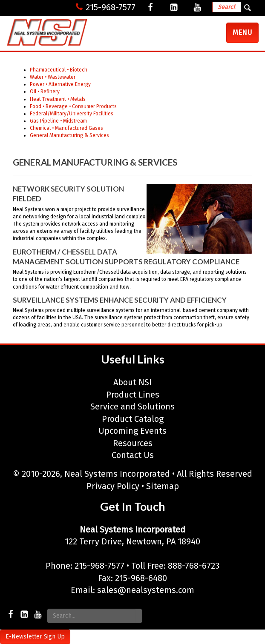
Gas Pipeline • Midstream (58, 121)
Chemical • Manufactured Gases (66, 128)
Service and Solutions (132, 406)
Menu (245, 35)
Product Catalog (133, 419)
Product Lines (133, 395)
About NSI (132, 382)
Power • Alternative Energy (60, 84)
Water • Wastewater (53, 77)
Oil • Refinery (45, 92)
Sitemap (163, 486)
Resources (133, 443)
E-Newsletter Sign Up (35, 637)
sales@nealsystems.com (146, 590)
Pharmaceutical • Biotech (59, 70)
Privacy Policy (113, 486)
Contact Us (133, 455)
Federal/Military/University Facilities (72, 114)
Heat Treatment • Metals (58, 99)
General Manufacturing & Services (69, 135)
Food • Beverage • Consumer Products (73, 106)
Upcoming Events (132, 431)
